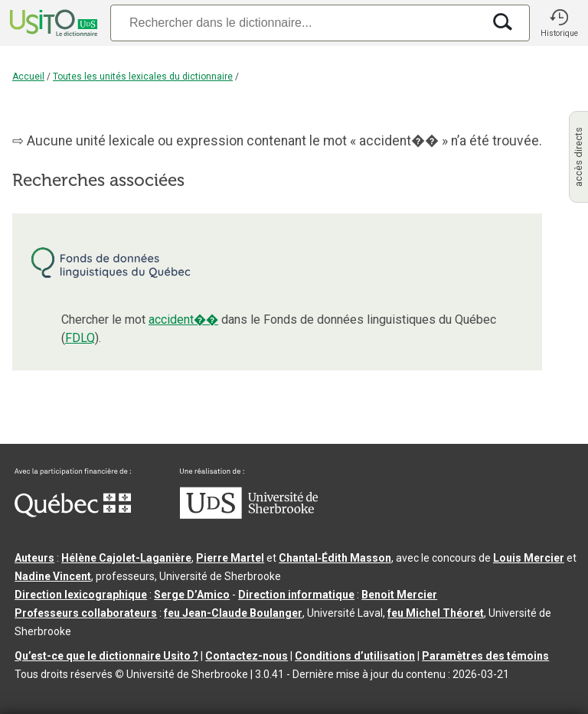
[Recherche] (296, 23)
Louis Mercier (529, 558)
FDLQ (80, 338)
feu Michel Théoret (436, 613)
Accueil (28, 77)
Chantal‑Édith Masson (335, 558)
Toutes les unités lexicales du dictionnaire (143, 77)
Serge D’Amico (192, 595)
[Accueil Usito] (52, 23)
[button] (559, 23)
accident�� (183, 320)
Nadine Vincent (53, 576)
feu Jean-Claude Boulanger (233, 613)
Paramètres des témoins (485, 656)
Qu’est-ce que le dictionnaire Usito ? (106, 656)
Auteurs (34, 558)
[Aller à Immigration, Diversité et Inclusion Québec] (73, 513)
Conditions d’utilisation (355, 656)
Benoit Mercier (399, 595)
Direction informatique (296, 595)
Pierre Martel (230, 558)
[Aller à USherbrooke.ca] (249, 515)
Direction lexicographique (81, 595)
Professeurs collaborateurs (86, 613)
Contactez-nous (247, 656)
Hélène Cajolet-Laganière (126, 558)
